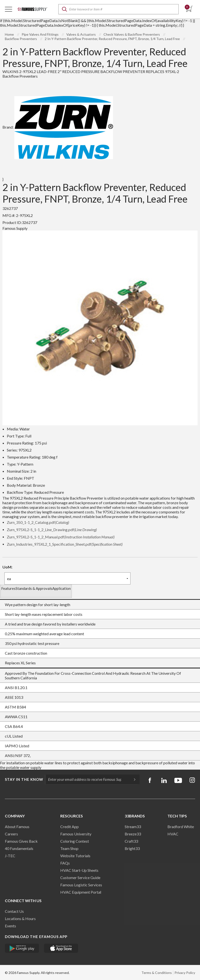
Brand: (58, 127)
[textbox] (118, 9)
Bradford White (181, 827)
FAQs (65, 863)
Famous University (76, 834)
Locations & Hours (20, 918)
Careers (11, 834)
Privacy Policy (185, 973)
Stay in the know (24, 779)
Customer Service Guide (80, 877)
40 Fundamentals (19, 848)
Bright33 (132, 848)
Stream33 (133, 827)
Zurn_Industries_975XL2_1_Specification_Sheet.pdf (65, 544)
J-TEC (10, 856)
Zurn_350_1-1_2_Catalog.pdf (38, 522)
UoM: (7, 567)
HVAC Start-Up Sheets (79, 870)
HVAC (173, 834)
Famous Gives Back (21, 841)
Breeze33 (133, 834)
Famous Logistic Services (81, 885)
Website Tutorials (75, 856)
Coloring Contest (75, 841)
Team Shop (69, 848)
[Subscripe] (132, 779)
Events (10, 926)
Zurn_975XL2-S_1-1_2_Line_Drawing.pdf (52, 530)
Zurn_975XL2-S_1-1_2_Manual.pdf (61, 537)
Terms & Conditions (157, 973)
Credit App (70, 827)
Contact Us (14, 911)
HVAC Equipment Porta (80, 892)
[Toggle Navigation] (9, 9)
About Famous (17, 827)
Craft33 (131, 841)
